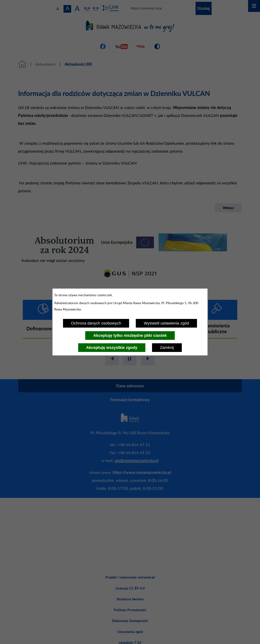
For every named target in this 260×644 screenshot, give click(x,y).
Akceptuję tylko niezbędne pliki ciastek (130, 335)
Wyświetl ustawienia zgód (166, 323)
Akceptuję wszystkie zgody (112, 348)
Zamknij (167, 348)
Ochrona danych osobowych (96, 323)
